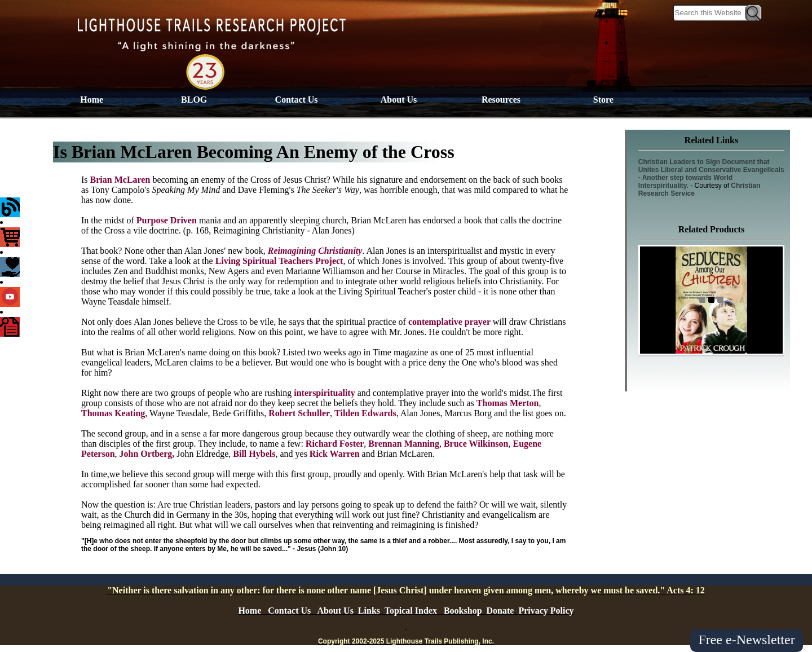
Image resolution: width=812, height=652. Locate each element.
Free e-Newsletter (746, 640)
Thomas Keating (113, 413)
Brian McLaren (122, 180)
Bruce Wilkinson (476, 444)
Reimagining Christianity (315, 251)
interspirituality (324, 393)
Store (603, 100)
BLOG (194, 100)
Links (369, 611)
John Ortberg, (147, 454)
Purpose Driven (168, 220)
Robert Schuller (299, 413)
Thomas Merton (508, 403)
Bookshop (463, 611)
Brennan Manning (404, 444)
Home (92, 100)
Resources (501, 100)
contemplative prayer (451, 322)
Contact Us (297, 100)
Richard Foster (335, 444)
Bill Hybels (254, 454)
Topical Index (411, 611)
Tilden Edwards (365, 413)
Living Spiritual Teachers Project (279, 261)
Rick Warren (335, 454)
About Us (399, 100)
